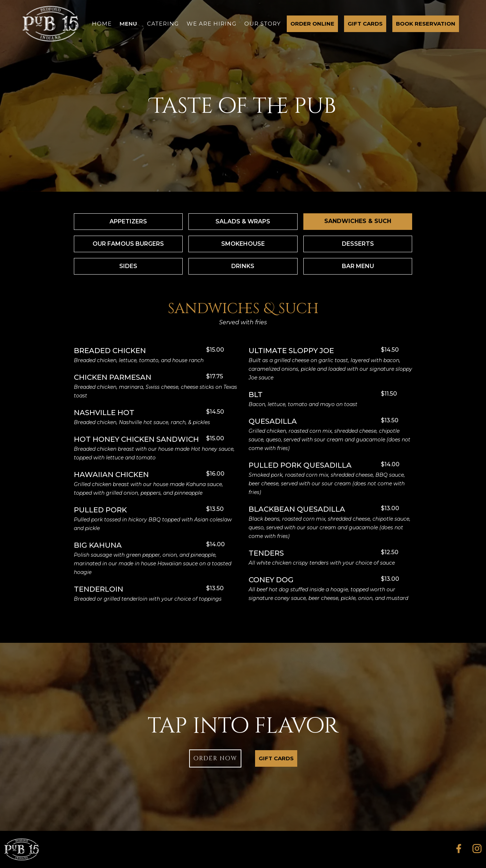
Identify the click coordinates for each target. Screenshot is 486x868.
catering (163, 24)
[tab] (128, 222)
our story (262, 24)
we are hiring (211, 24)
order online (312, 24)
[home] (50, 24)
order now (215, 758)
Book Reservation (426, 24)
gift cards (365, 24)
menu (128, 24)
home (102, 24)
